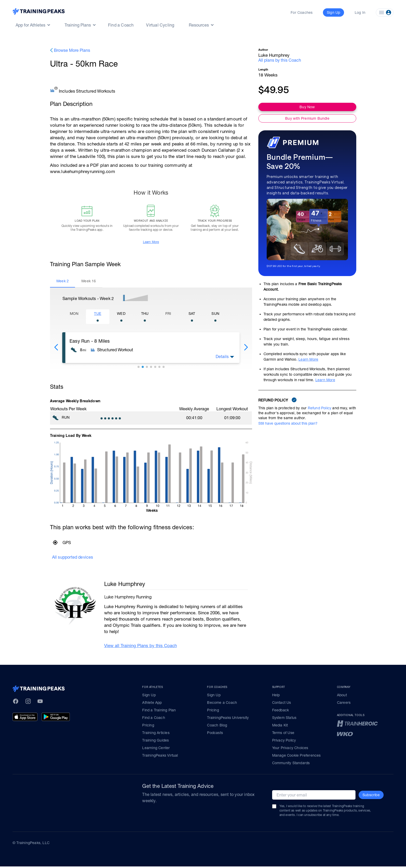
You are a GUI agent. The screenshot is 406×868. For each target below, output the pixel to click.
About (342, 697)
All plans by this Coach (280, 60)
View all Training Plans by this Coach (140, 647)
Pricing (148, 727)
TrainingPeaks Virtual (160, 757)
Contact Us (282, 704)
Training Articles (156, 734)
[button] (56, 349)
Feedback (281, 712)
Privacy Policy (284, 742)
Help (276, 697)
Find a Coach (121, 25)
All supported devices (73, 558)
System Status (284, 719)
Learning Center (156, 749)
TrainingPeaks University (228, 719)
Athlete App (152, 704)
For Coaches (302, 12)
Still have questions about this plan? (288, 423)
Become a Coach (222, 704)
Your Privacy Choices (290, 749)
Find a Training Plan (159, 712)
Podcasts (215, 734)
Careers (344, 704)
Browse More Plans (72, 50)
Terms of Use (283, 734)
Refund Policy (320, 408)
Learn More (151, 243)
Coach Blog (217, 727)
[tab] (63, 283)
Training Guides (155, 742)
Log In (360, 12)
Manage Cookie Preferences (296, 757)
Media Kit (280, 727)
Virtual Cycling (160, 25)
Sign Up (149, 697)
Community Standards (291, 764)
